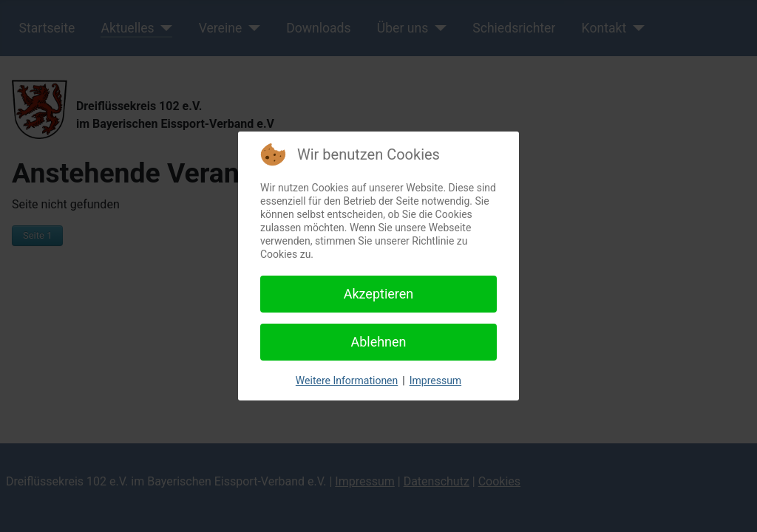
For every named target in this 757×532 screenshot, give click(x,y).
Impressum (435, 381)
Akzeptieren (379, 294)
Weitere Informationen (347, 381)
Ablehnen (378, 342)
